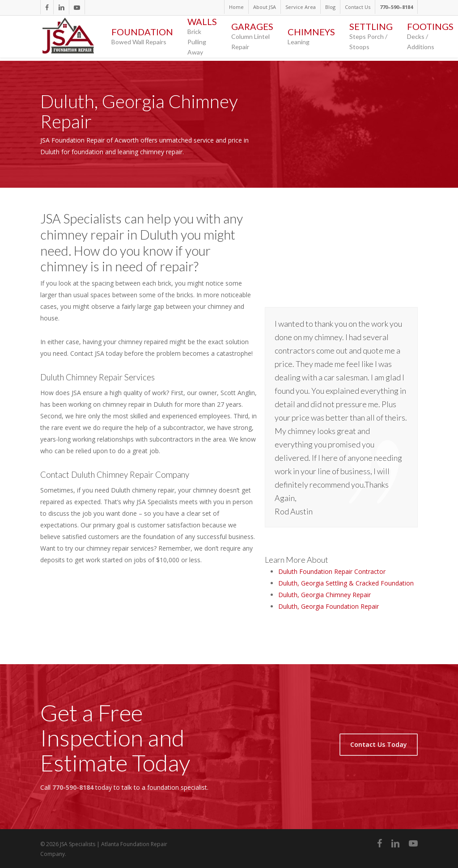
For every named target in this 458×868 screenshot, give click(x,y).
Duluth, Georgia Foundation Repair (329, 606)
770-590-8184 (73, 787)
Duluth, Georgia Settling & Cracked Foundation (346, 583)
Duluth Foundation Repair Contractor (332, 571)
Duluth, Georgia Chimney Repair (324, 595)
